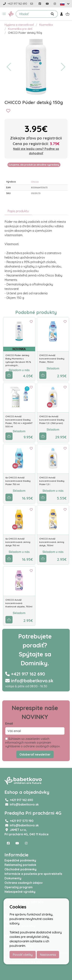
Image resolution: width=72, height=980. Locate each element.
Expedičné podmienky (20, 860)
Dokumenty (13, 878)
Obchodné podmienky (20, 869)
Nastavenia (48, 955)
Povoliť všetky (23, 955)
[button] (4, 14)
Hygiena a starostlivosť (19, 25)
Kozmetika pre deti (20, 29)
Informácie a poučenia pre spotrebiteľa (33, 874)
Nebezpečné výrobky (20, 892)
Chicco (35, 182)
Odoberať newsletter (35, 754)
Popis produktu (18, 211)
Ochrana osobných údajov (24, 883)
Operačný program (19, 887)
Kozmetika (46, 25)
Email (9, 723)
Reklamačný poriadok (20, 865)
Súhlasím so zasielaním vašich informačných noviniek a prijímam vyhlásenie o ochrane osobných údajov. (33, 743)
